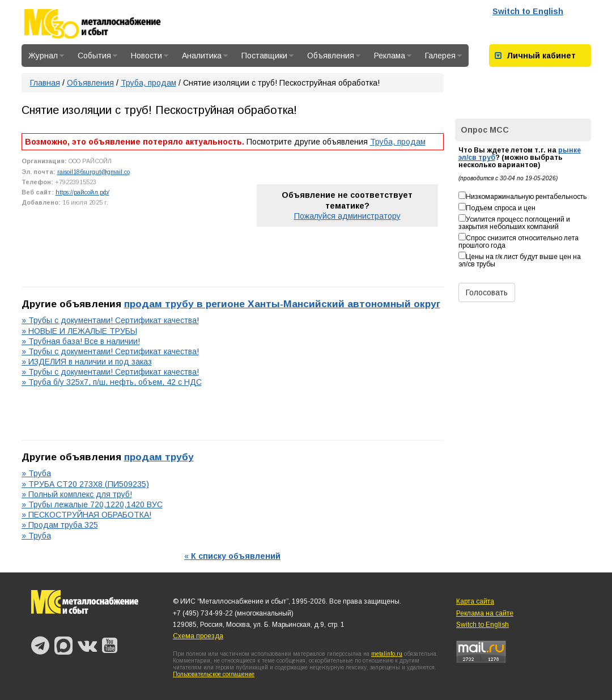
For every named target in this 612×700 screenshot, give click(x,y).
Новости (150, 56)
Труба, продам (148, 83)
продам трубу (159, 457)
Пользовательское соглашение (214, 674)
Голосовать (487, 292)
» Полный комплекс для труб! (77, 494)
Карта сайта (475, 601)
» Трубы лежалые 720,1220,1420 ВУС (92, 504)
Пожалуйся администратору (347, 216)
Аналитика (205, 56)
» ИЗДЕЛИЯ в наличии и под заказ (87, 362)
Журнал (46, 56)
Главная (45, 83)
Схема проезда (198, 636)
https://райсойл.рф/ (82, 192)
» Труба (36, 473)
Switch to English (528, 11)
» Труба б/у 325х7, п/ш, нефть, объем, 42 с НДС (112, 382)
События (97, 56)
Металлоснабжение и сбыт (108, 24)
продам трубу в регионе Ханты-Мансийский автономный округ (282, 304)
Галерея (443, 56)
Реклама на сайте (485, 613)
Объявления (334, 56)
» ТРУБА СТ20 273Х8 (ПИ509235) (85, 484)
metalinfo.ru (387, 654)
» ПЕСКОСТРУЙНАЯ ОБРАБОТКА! (86, 515)
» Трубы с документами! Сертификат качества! (110, 320)
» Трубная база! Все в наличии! (81, 341)
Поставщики (267, 56)
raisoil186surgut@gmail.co (93, 172)
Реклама (393, 56)
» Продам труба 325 (60, 525)
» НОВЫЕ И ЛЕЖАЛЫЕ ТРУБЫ (79, 331)
